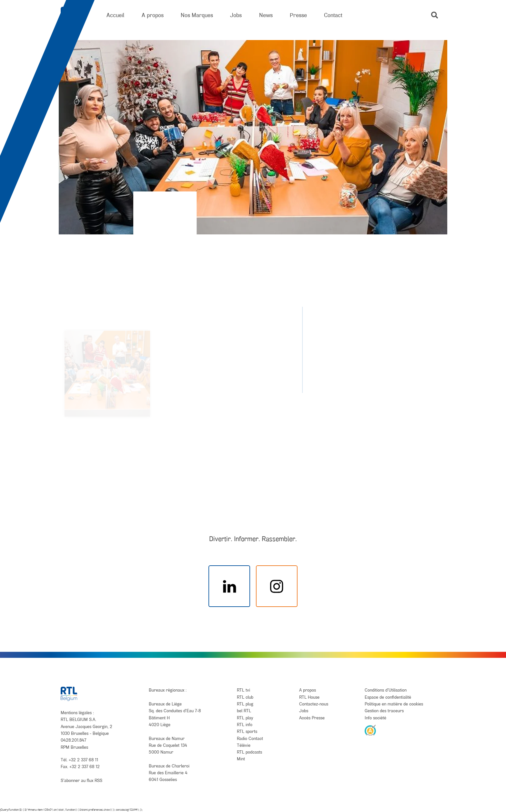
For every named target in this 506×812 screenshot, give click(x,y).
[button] (435, 15)
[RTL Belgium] (75, 15)
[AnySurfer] (370, 730)
